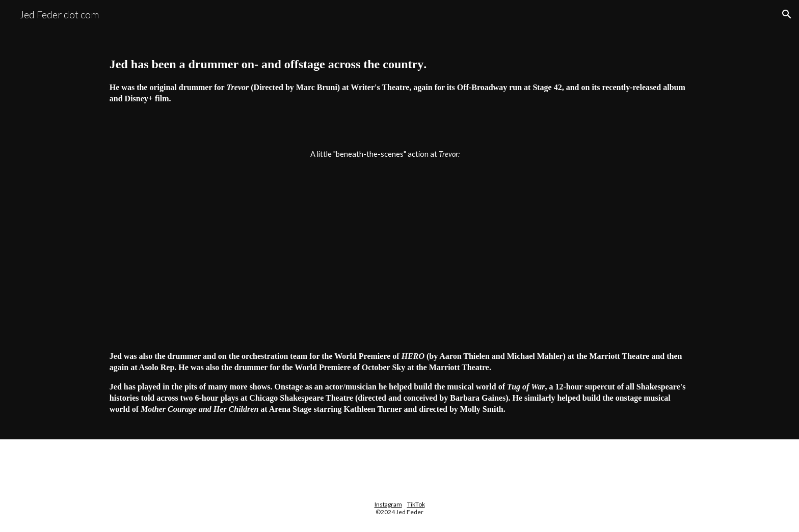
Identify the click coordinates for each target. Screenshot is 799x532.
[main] (400, 79)
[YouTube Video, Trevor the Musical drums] (399, 241)
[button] (787, 14)
